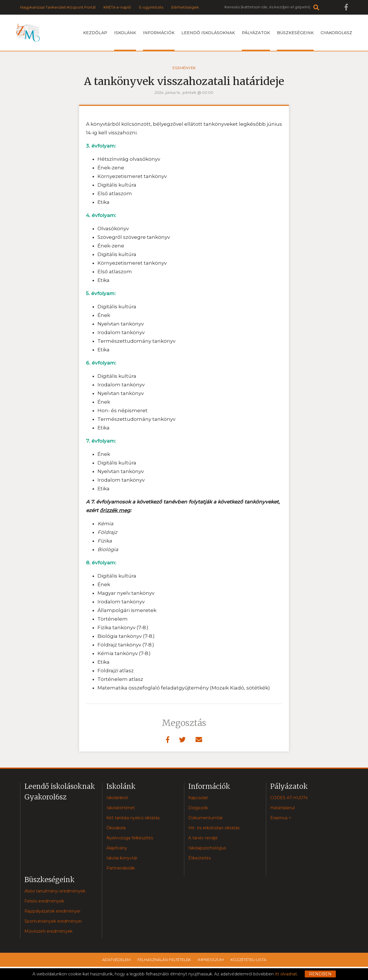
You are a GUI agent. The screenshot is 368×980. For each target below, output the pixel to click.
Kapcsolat (198, 798)
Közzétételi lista (248, 960)
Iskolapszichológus (207, 848)
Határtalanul (282, 808)
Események (184, 68)
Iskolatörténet (121, 808)
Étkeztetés (200, 858)
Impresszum (211, 960)
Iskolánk (125, 40)
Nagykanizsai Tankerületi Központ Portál (58, 7)
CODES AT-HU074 (289, 798)
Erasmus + (281, 818)
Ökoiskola (116, 828)
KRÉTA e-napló (117, 7)
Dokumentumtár (206, 818)
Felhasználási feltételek (164, 960)
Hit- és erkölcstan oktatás (214, 828)
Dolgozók (198, 808)
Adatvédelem (116, 960)
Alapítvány (117, 848)
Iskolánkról (117, 798)
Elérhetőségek (185, 7)
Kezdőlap (95, 33)
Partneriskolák (121, 868)
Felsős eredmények (44, 901)
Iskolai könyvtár (122, 858)
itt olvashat (286, 974)
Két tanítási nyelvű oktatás (133, 818)
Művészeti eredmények (48, 931)
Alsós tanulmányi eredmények (55, 891)
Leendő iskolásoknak (208, 33)
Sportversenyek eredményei (53, 921)
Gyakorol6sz (336, 33)
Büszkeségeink (295, 40)
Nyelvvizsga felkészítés (130, 838)
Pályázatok (256, 40)
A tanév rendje (203, 838)
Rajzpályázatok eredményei (52, 911)
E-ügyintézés (151, 7)
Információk (159, 40)
